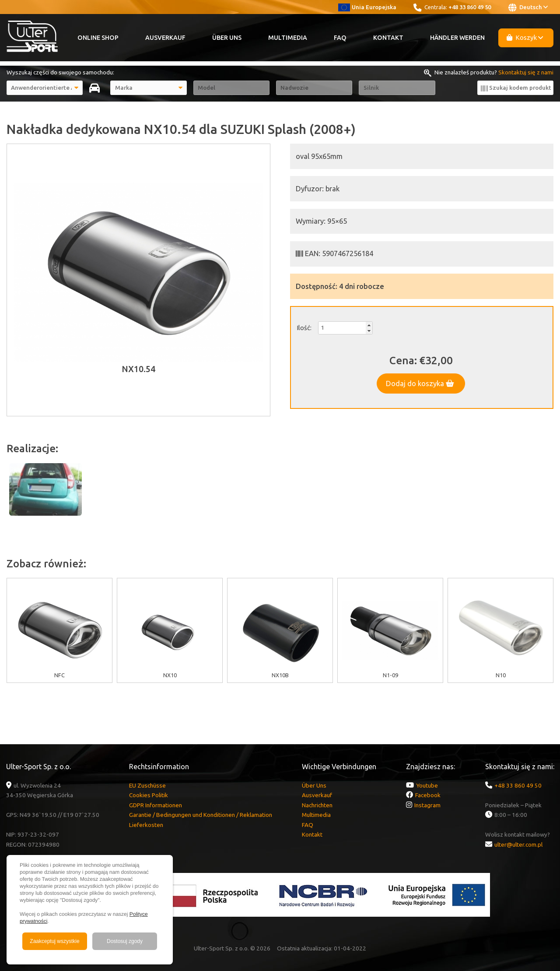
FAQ (340, 38)
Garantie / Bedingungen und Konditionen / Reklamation (201, 815)
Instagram (427, 805)
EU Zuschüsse (147, 785)
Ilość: (304, 328)
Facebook (428, 795)
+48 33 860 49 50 (470, 7)
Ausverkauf (165, 38)
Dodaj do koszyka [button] (420, 383)
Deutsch (528, 7)
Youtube (427, 785)
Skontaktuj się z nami (526, 72)
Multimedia (288, 38)
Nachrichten (317, 805)
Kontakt (388, 38)
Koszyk (525, 37)
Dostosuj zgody (125, 941)
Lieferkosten (146, 825)
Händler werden (457, 38)
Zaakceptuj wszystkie (54, 941)
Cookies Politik (149, 795)
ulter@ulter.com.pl (518, 844)
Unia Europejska (367, 7)
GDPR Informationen (156, 805)
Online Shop (98, 38)
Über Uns (227, 38)
